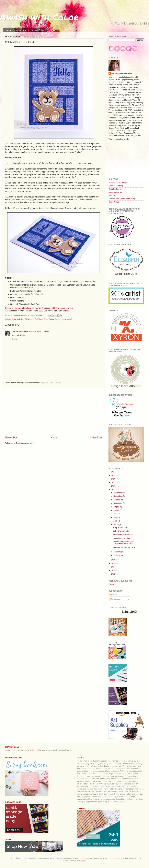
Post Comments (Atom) (26, 443)
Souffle (70, 319)
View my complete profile (119, 139)
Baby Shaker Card (120, 528)
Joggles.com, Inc (115, 192)
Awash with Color (39, 17)
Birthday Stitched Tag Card (124, 547)
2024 (114, 472)
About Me (21, 30)
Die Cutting (30, 319)
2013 (114, 570)
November (118, 496)
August (117, 507)
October (117, 500)
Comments (116, 599)
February (117, 552)
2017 (114, 489)
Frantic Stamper (55, 319)
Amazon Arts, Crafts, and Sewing (122, 199)
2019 (114, 482)
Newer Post (12, 438)
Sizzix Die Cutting (116, 186)
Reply (14, 339)
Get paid (35, 750)
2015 (114, 563)
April (116, 521)
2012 (114, 574)
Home (9, 30)
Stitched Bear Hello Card (123, 535)
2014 (114, 567)
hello (64, 319)
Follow (111, 584)
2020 (114, 479)
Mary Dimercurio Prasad (122, 73)
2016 (114, 560)
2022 (114, 475)
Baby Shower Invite (121, 531)
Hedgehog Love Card (122, 538)
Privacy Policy (37, 30)
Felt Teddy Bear (41, 319)
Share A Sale (114, 202)
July (115, 510)
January (117, 555)
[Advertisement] (54, 412)
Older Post (96, 438)
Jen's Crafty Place (20, 332)
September (118, 503)
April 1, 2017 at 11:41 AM (39, 332)
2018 (114, 486)
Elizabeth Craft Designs (118, 183)
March (116, 525)
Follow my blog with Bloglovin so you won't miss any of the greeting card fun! (39, 308)
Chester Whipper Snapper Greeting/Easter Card (124, 543)
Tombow (112, 195)
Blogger (82, 861)
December (118, 493)
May (116, 517)
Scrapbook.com (115, 189)
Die (23, 319)
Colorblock (16, 319)
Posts (113, 595)
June (116, 514)
